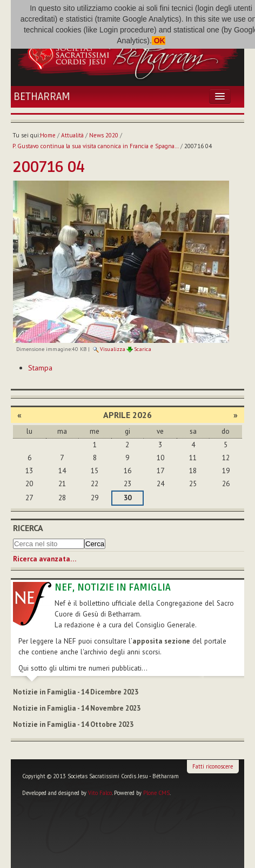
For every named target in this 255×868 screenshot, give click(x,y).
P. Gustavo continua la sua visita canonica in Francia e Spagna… (96, 146)
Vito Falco (100, 793)
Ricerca (28, 528)
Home (48, 135)
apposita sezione (161, 641)
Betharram (42, 97)
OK (159, 41)
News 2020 (104, 135)
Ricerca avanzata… (45, 559)
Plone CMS (156, 793)
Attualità (72, 135)
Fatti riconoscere (213, 766)
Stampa (40, 368)
